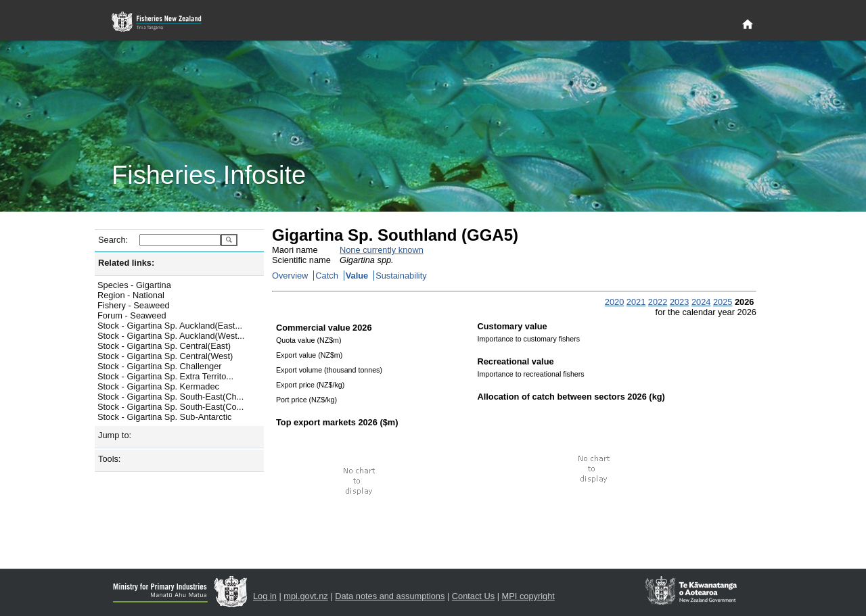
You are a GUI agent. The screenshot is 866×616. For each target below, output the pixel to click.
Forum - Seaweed (132, 315)
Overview (290, 276)
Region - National (131, 295)
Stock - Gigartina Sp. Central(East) (164, 346)
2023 (679, 302)
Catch (326, 276)
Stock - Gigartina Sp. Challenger (160, 366)
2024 (701, 302)
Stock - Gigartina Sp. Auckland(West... (171, 336)
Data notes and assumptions (390, 596)
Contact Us (473, 596)
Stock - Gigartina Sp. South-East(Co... (170, 407)
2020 (614, 302)
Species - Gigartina (134, 285)
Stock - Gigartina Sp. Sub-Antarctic (164, 417)
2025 (723, 302)
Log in (265, 596)
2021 (636, 302)
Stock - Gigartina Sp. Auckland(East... (170, 326)
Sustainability (401, 276)
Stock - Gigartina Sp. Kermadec (158, 386)
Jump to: (115, 435)
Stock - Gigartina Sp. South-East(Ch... (170, 397)
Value (357, 276)
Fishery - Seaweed (134, 305)
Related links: (126, 263)
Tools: (109, 459)
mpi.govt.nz (305, 596)
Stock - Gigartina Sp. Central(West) (165, 356)
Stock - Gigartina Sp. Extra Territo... (165, 376)
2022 (658, 302)
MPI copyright (528, 596)
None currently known (382, 250)
